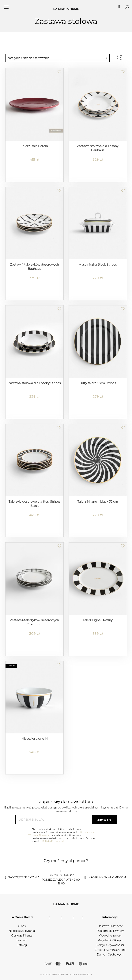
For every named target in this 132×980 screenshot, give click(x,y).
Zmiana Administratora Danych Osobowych (110, 952)
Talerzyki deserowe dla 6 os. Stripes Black (34, 504)
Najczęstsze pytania (22, 931)
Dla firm (22, 940)
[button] (59, 70)
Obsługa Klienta (22, 936)
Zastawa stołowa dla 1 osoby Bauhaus (98, 148)
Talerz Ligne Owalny (98, 620)
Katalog (22, 945)
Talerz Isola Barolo (34, 146)
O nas (22, 926)
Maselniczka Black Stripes (98, 265)
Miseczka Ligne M (34, 739)
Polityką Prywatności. (53, 841)
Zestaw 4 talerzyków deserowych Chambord (35, 622)
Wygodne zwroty (110, 936)
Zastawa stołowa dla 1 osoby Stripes (35, 383)
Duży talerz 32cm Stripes (98, 383)
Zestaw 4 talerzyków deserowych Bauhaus (35, 267)
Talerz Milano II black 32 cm (98, 502)
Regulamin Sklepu (110, 940)
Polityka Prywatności (110, 945)
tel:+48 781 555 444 (61, 875)
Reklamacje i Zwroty (110, 931)
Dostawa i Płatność (110, 926)
